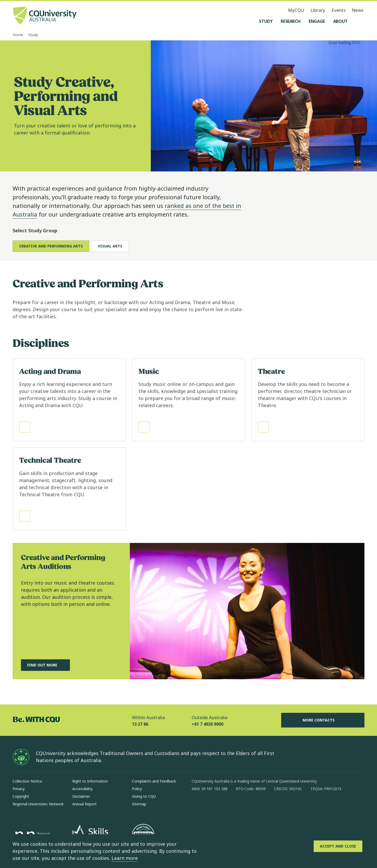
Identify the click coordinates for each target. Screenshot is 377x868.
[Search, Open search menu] (359, 21)
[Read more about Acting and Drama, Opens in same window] (69, 400)
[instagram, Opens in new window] (211, 806)
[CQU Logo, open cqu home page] (45, 16)
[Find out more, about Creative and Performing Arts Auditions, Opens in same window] (45, 665)
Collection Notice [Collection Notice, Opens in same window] (27, 781)
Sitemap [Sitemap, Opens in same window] (139, 804)
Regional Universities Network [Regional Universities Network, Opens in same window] (38, 804)
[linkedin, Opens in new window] (225, 806)
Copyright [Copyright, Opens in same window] (21, 796)
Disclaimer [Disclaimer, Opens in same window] (81, 796)
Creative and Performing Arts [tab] (51, 246)
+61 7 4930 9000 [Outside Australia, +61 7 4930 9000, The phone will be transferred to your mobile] (207, 724)
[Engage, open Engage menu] (317, 21)
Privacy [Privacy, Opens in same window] (19, 789)
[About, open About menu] (340, 21)
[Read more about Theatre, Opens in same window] (308, 400)
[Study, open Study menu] (266, 21)
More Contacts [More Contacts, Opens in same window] (323, 720)
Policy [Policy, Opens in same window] (137, 789)
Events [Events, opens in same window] (339, 10)
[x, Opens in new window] (238, 806)
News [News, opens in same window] (358, 10)
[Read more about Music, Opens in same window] (188, 400)
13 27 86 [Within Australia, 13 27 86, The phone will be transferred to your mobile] (140, 724)
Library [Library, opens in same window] (318, 10)
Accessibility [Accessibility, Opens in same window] (82, 789)
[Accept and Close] (338, 846)
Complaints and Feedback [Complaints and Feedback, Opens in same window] (154, 781)
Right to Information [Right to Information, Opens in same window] (90, 781)
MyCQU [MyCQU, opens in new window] (296, 10)
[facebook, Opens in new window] (197, 806)
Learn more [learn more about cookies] (125, 858)
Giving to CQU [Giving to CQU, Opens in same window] (144, 796)
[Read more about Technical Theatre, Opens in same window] (69, 489)
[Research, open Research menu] (290, 21)
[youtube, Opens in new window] (252, 806)
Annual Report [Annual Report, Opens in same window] (84, 804)
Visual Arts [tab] (110, 246)
